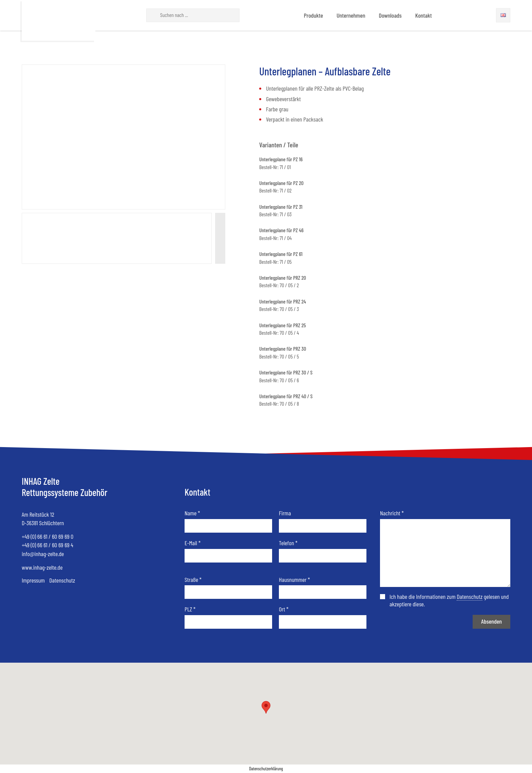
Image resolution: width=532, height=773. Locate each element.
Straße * (193, 580)
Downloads (390, 15)
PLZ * (190, 609)
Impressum (33, 580)
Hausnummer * (294, 580)
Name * (192, 513)
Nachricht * (392, 513)
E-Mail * (193, 543)
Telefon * (288, 543)
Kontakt (424, 15)
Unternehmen (351, 15)
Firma (285, 513)
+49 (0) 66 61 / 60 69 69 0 (47, 536)
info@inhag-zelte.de (43, 554)
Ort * (284, 609)
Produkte (313, 15)
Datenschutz (62, 580)
